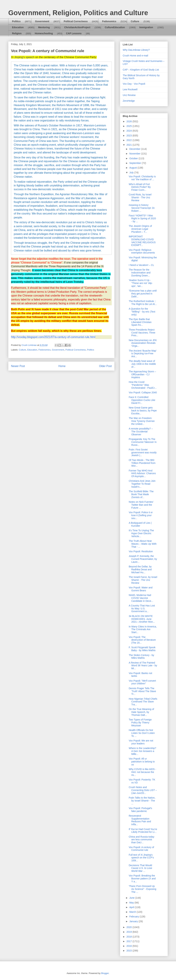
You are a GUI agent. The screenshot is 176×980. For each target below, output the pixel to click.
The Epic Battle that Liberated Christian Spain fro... (140, 322)
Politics (16, 21)
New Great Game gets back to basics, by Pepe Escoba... (143, 411)
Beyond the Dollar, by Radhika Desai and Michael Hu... (140, 569)
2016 (130, 946)
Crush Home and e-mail (135, 56)
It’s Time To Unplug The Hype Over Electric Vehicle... (141, 533)
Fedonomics (109, 21)
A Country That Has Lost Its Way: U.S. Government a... (142, 609)
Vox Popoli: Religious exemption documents (142, 251)
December (135, 149)
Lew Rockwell (130, 89)
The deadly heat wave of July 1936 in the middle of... (142, 364)
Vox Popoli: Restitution (141, 551)
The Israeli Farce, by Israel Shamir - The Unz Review (143, 580)
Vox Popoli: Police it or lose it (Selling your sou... (141, 515)
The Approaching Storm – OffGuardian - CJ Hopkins (142, 374)
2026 (130, 121)
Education (18, 27)
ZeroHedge (129, 101)
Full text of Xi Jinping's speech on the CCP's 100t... (141, 858)
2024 (130, 131)
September (135, 163)
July (132, 173)
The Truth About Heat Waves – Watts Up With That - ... (143, 544)
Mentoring (44, 27)
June (132, 898)
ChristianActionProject (77, 27)
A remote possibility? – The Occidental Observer (141, 432)
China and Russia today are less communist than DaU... (142, 840)
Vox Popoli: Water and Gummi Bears (141, 589)
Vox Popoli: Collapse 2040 (143, 392)
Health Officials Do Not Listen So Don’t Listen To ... (142, 733)
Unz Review (129, 95)
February (134, 917)
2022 (130, 140)
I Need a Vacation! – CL (141, 265)
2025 (130, 126)
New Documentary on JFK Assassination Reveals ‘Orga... (143, 343)
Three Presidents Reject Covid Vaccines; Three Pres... (142, 333)
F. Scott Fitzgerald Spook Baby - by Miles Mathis (142, 649)
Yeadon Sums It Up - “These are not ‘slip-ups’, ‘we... (141, 283)
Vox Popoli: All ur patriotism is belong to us (142, 762)
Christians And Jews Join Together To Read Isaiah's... (142, 484)
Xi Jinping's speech (23, 57)
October (134, 158)
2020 (130, 927)
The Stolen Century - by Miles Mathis (141, 657)
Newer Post (18, 366)
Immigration (146, 27)
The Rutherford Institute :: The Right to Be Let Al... (143, 303)
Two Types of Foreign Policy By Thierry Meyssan (140, 723)
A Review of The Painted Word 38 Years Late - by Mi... (143, 666)
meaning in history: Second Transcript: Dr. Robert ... (142, 208)
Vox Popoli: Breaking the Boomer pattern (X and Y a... (142, 879)
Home (62, 366)
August (133, 168)
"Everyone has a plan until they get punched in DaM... (143, 294)
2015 (130, 951)
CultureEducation (115, 27)
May (132, 903)
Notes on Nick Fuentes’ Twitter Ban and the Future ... (141, 505)
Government (42, 21)
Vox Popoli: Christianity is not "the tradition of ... (142, 178)
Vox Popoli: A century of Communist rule (141, 849)
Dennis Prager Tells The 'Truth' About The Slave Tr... (142, 691)
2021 (130, 145)
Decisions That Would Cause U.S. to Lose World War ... (140, 868)
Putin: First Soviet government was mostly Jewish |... (143, 453)
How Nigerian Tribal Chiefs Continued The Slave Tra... (143, 702)
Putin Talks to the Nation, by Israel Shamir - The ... (142, 801)
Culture (135, 21)
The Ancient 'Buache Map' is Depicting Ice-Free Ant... (143, 354)
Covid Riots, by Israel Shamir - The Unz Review (140, 197)
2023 (130, 136)
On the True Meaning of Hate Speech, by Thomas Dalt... (141, 712)
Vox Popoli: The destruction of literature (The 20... (142, 640)
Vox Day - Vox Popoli (134, 84)
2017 (130, 941)
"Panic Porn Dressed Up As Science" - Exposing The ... (142, 889)
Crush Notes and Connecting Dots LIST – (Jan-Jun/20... (143, 790)
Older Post (105, 366)
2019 (130, 932)
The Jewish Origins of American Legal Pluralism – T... (140, 229)
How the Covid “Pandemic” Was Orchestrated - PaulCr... (143, 385)
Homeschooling (44, 33)
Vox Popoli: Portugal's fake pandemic (140, 810)
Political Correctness (76, 21)
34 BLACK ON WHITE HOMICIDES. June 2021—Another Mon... (142, 619)
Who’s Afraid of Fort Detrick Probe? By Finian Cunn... (140, 187)
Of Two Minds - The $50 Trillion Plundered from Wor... (142, 463)
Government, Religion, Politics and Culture (78, 13)
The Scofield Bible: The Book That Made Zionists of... (141, 494)
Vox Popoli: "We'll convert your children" (142, 682)
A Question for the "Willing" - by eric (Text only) (142, 312)
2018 (130, 937)
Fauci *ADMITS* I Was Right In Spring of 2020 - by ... (142, 218)
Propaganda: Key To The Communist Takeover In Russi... (143, 442)
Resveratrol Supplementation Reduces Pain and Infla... (140, 820)
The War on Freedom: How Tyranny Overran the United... (142, 421)
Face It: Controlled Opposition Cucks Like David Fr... (142, 400)
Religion (17, 33)
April (132, 907)
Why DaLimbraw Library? (136, 50)
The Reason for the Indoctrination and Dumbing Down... (140, 273)
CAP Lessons (74, 33)
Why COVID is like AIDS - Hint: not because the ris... (142, 772)
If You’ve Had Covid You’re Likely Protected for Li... (143, 831)
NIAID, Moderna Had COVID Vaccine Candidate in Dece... (141, 598)
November (135, 154)
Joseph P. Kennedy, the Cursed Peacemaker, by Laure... (143, 559)
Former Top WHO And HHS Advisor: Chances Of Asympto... (142, 473)
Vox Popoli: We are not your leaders (141, 742)
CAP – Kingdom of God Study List (141, 70)
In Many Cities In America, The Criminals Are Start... (143, 629)
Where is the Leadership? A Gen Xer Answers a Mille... (142, 751)
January (134, 921)
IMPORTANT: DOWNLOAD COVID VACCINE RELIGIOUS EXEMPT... (142, 241)
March (133, 912)
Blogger (105, 973)
